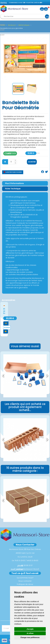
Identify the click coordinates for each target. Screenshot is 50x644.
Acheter (32, 162)
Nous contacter (25, 581)
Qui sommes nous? (25, 578)
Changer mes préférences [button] (30, 637)
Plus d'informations (14, 183)
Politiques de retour (25, 584)
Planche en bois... (4, 311)
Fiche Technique (13, 189)
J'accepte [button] (30, 629)
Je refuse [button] (30, 633)
